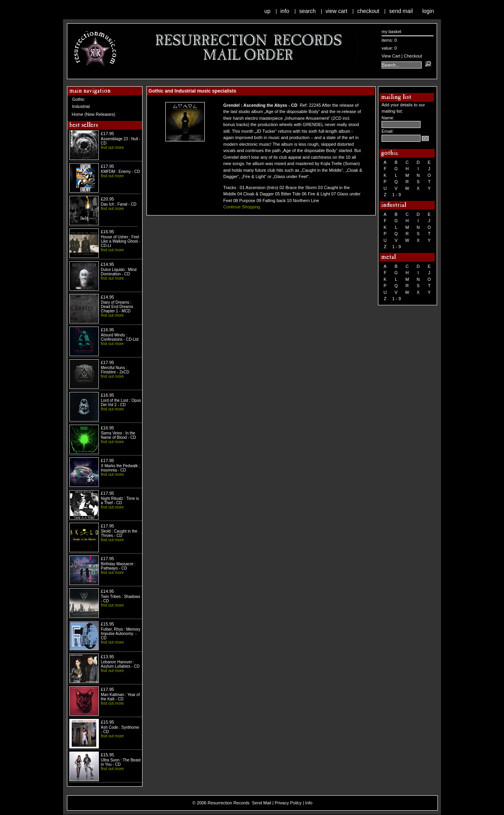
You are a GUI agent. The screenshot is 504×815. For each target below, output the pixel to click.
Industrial (81, 106)
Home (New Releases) (94, 114)
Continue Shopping (242, 207)
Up (267, 11)
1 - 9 (397, 195)
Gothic (78, 99)
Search (308, 11)
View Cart (336, 11)
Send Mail (401, 11)
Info (285, 11)
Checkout (368, 11)
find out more (112, 148)
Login (428, 11)
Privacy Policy (288, 803)
